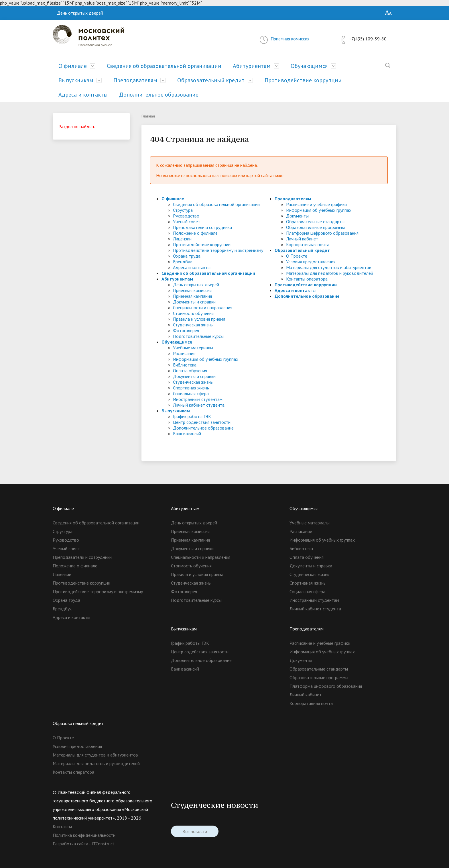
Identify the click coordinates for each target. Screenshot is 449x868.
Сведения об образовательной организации (164, 66)
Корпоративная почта (308, 244)
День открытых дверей (80, 13)
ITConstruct (103, 844)
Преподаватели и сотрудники (202, 227)
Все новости (195, 833)
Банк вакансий (187, 434)
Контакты (62, 826)
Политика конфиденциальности (84, 835)
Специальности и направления (203, 307)
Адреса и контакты (83, 95)
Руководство (186, 216)
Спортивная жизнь (191, 388)
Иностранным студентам (198, 399)
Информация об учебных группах (206, 359)
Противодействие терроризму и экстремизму (218, 250)
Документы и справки (194, 302)
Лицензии (182, 239)
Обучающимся (309, 66)
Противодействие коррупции (303, 80)
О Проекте (297, 256)
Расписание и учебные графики (316, 204)
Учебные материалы (193, 348)
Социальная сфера (191, 393)
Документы (297, 216)
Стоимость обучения (193, 313)
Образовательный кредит (211, 80)
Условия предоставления (311, 262)
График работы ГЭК (192, 416)
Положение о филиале (195, 233)
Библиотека (185, 365)
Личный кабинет (302, 239)
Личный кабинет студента (199, 405)
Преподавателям (135, 80)
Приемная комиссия (290, 39)
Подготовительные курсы (198, 336)
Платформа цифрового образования (322, 233)
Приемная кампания (192, 296)
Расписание (184, 353)
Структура (183, 210)
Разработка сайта (70, 844)
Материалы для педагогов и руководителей (330, 273)
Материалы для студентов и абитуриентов (329, 267)
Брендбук (182, 262)
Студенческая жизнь (193, 325)
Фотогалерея (186, 330)
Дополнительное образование (159, 95)
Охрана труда (187, 256)
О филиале (73, 66)
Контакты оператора (307, 279)
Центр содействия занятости (202, 422)
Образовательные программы (315, 227)
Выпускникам (76, 80)
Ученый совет (187, 222)
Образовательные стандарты (315, 222)
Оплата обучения (190, 371)
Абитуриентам (252, 66)
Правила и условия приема (199, 319)
